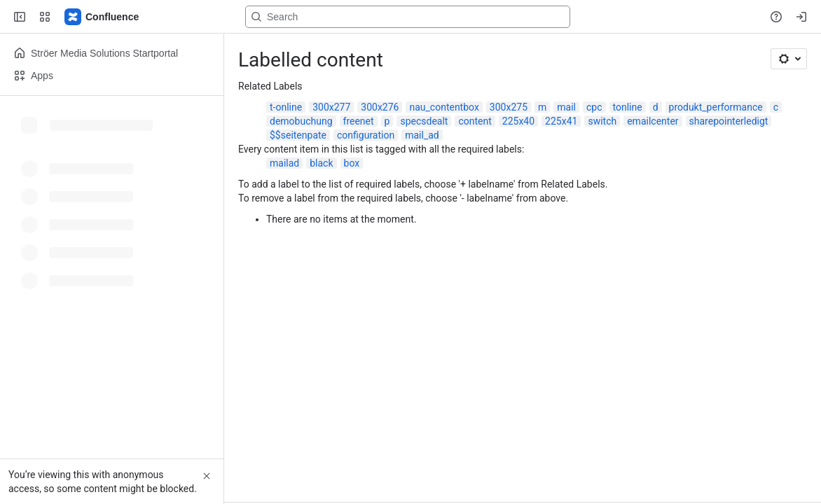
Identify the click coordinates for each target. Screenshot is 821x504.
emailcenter (653, 121)
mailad (284, 163)
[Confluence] (102, 17)
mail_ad (422, 135)
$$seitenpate (298, 135)
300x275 (509, 107)
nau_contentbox (444, 107)
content (475, 121)
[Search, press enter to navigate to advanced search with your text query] (408, 17)
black (321, 163)
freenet (359, 121)
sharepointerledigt (729, 121)
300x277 (331, 107)
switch (602, 121)
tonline (628, 107)
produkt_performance (716, 107)
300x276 (380, 107)
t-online (286, 107)
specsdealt (424, 121)
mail (566, 107)
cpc (594, 107)
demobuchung (301, 121)
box (352, 163)
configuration (366, 135)
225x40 (518, 121)
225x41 (561, 121)
